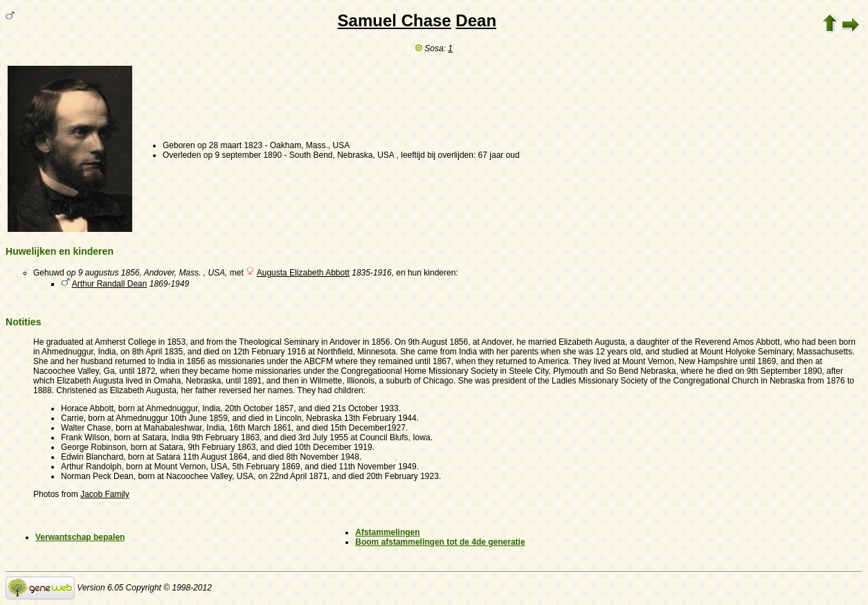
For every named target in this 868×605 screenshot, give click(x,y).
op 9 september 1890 (243, 155)
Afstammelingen (387, 532)
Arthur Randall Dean (110, 284)
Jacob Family (105, 494)
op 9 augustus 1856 (103, 273)
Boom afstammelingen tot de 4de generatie (440, 542)
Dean (476, 20)
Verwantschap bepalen (80, 537)
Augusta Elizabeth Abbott (303, 273)
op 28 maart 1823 (230, 145)
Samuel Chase (395, 20)
